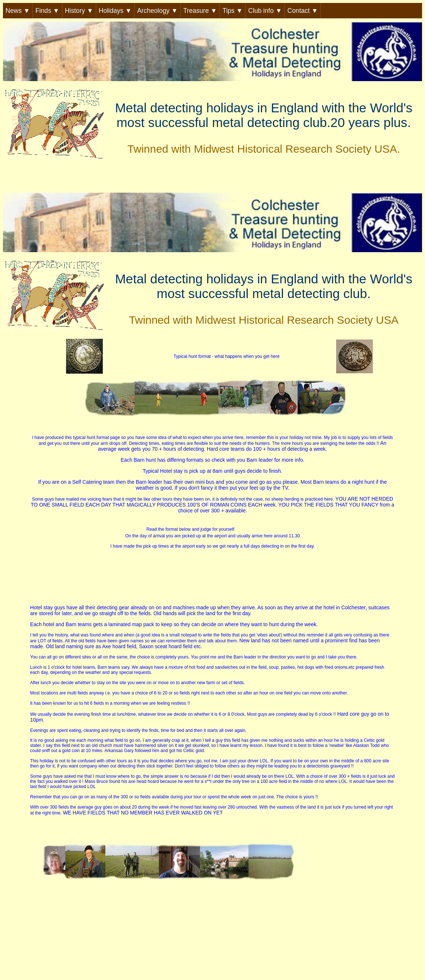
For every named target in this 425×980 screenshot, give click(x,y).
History (79, 11)
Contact (303, 11)
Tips (233, 11)
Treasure (200, 11)
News (18, 11)
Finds (47, 11)
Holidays (115, 11)
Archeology (157, 11)
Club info (265, 11)
